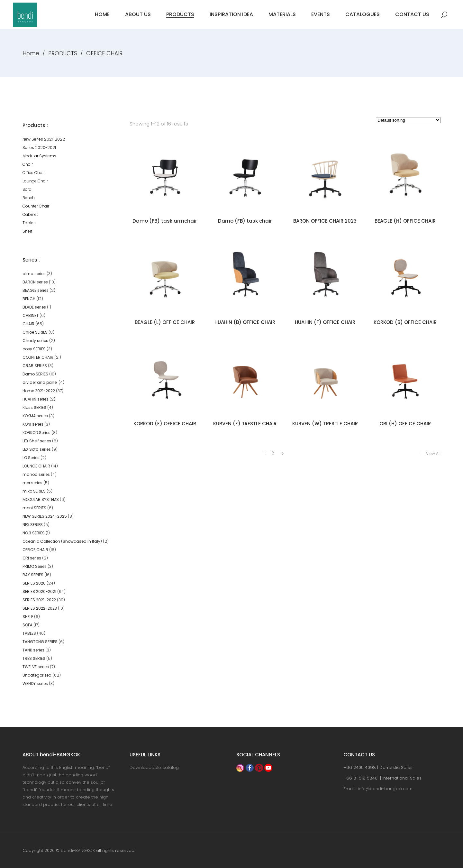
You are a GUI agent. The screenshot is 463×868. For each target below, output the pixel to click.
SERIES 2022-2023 (40, 608)
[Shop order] (408, 120)
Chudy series (35, 341)
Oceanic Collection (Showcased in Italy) (62, 541)
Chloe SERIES (35, 332)
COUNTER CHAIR (38, 357)
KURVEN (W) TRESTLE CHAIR (325, 424)
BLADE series (34, 307)
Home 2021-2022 (39, 391)
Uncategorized (37, 675)
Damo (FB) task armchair (165, 221)
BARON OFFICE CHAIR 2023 (325, 221)
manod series (36, 474)
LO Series (31, 458)
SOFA (27, 625)
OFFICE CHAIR (35, 550)
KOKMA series (35, 416)
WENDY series (35, 683)
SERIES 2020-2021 (39, 591)
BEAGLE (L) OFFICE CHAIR (165, 322)
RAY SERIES (33, 575)
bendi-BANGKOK (78, 850)
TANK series (33, 650)
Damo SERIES (35, 374)
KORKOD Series (36, 433)
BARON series (35, 282)
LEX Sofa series (37, 449)
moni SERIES (34, 508)
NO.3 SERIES (34, 533)
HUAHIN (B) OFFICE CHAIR (245, 322)
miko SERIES (34, 491)
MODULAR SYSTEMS (41, 499)
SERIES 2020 (34, 583)
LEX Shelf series (37, 441)
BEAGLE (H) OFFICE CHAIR (405, 221)
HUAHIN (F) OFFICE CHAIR (325, 322)
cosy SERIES (34, 349)
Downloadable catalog (154, 767)
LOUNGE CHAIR (36, 466)
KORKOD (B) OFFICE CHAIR (405, 322)
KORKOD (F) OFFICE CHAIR (165, 424)
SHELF (28, 617)
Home (31, 53)
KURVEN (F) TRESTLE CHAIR (245, 424)
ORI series (32, 558)
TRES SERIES (34, 658)
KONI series (33, 424)
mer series (32, 483)
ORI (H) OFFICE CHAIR (405, 424)
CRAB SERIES (35, 366)
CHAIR (28, 324)
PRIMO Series (35, 566)
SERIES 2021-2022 (39, 600)
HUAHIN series (36, 399)
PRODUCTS (63, 53)
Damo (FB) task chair (245, 221)
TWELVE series (36, 667)
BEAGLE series (36, 290)
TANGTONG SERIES (40, 642)
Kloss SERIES (34, 407)
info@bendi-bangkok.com (385, 789)
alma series (34, 274)
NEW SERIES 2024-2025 (45, 516)
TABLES (29, 633)
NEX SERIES (33, 525)
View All (433, 453)
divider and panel (40, 382)
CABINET (31, 315)
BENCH (29, 299)
